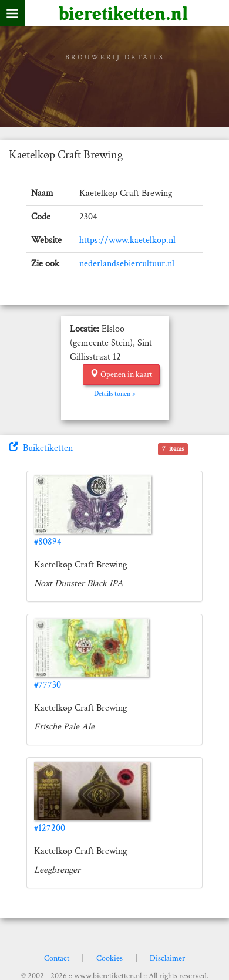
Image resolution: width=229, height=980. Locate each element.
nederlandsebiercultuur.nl (127, 264)
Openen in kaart (121, 374)
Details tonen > (115, 393)
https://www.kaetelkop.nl (127, 240)
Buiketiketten (41, 448)
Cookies (110, 958)
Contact (57, 958)
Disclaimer (167, 958)
